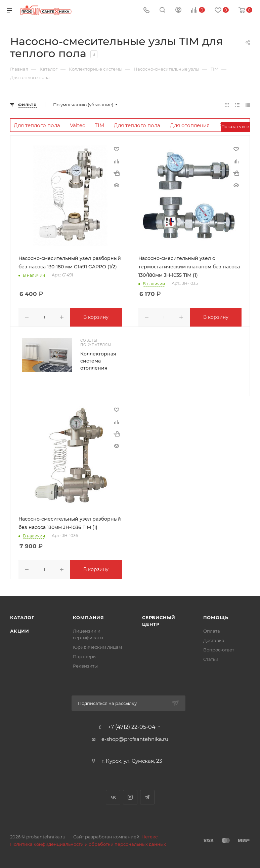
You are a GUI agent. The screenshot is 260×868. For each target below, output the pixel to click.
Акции (20, 630)
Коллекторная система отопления (98, 360)
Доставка (214, 639)
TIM (99, 125)
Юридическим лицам (97, 646)
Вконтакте (113, 796)
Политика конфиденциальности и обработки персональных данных (88, 843)
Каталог (22, 616)
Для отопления (190, 125)
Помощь (216, 616)
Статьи (211, 658)
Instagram (130, 796)
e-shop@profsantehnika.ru (135, 738)
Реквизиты (85, 665)
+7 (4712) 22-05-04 (132, 726)
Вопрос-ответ (219, 648)
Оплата (212, 630)
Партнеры (85, 655)
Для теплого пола (37, 125)
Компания (89, 616)
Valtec (77, 125)
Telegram (147, 796)
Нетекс (149, 835)
